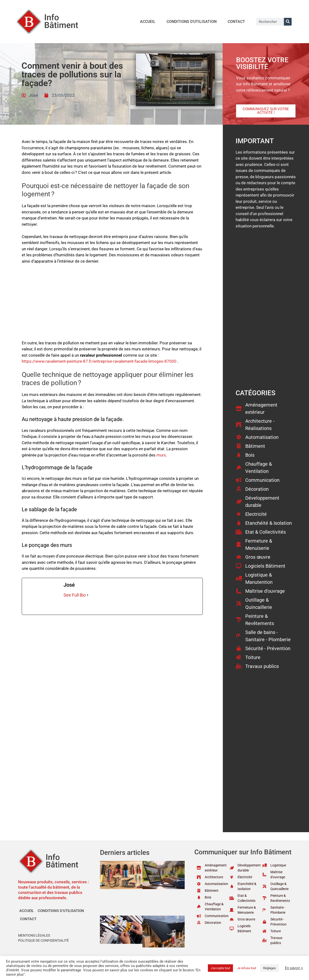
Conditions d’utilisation (192, 22)
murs (161, 455)
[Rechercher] (288, 22)
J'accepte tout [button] (220, 968)
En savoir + (294, 968)
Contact (236, 22)
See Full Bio (75, 595)
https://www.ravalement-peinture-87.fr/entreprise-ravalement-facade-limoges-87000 (99, 361)
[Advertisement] (112, 304)
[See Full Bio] (88, 595)
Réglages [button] (270, 968)
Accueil (148, 22)
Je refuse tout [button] (247, 968)
